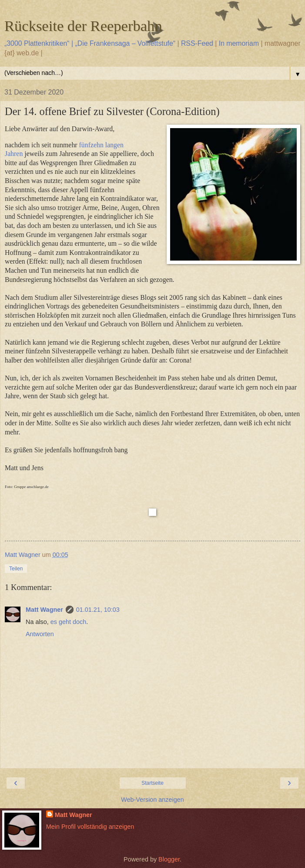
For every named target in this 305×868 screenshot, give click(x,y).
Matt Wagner (44, 610)
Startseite (152, 783)
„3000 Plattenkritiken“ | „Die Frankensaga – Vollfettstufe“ (90, 43)
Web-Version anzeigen (152, 800)
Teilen (16, 569)
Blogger (169, 859)
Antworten (40, 634)
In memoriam (239, 43)
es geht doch (68, 622)
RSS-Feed (197, 43)
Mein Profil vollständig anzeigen (90, 827)
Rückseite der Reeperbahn (83, 26)
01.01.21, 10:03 (98, 610)
